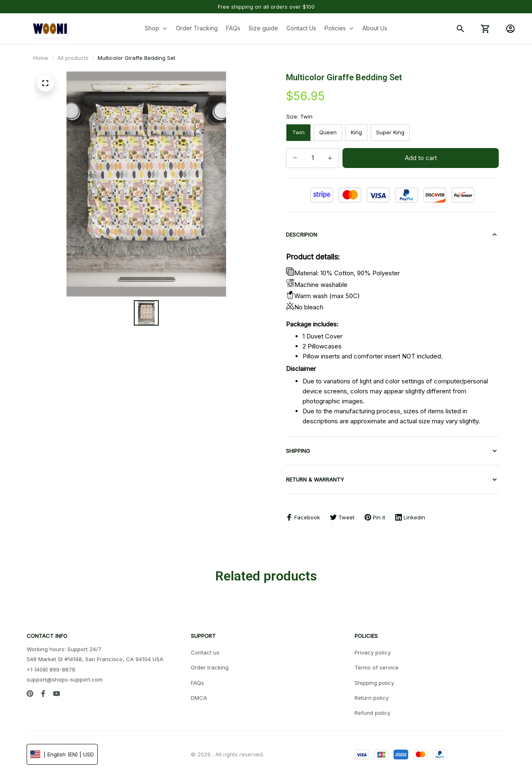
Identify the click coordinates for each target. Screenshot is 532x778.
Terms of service (377, 667)
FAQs (197, 683)
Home (41, 58)
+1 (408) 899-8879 (51, 669)
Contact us (205, 652)
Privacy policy (373, 652)
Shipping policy (374, 683)
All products (73, 58)
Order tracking (210, 667)
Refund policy (372, 713)
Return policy (372, 698)
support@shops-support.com (65, 679)
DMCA (199, 698)
